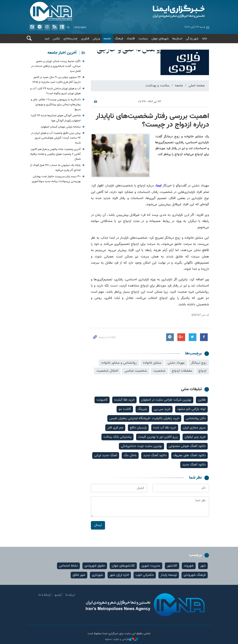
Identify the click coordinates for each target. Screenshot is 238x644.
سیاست (143, 39)
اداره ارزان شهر (119, 575)
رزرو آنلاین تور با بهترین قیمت (158, 437)
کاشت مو (125, 409)
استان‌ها (177, 39)
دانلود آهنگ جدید (155, 455)
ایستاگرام (47, 27)
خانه (205, 39)
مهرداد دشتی (176, 363)
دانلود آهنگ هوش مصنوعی (187, 446)
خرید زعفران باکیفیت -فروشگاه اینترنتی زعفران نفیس (144, 418)
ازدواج (202, 371)
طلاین (202, 400)
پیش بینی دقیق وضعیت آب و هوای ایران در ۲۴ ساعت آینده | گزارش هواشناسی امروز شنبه (56, 138)
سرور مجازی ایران (194, 428)
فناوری (85, 39)
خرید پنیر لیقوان (195, 437)
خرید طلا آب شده (165, 428)
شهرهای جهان (160, 39)
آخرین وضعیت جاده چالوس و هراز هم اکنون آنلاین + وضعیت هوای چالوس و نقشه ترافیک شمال (55, 154)
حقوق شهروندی (95, 566)
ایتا (32, 27)
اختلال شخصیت (107, 371)
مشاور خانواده (152, 363)
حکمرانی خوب (145, 575)
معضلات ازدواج (182, 371)
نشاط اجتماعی (68, 566)
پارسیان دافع (138, 428)
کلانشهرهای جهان (123, 566)
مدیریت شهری (151, 566)
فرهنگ (119, 39)
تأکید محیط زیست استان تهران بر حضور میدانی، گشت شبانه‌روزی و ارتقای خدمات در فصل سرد (56, 66)
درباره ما (70, 595)
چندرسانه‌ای (70, 39)
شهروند (189, 566)
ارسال (98, 525)
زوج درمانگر (199, 363)
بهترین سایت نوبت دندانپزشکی (141, 446)
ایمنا (165, 12)
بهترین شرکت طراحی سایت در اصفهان (166, 400)
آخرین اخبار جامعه (62, 53)
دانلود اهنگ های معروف (189, 455)
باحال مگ (130, 455)
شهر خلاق (79, 575)
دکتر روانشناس (196, 418)
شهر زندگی (192, 39)
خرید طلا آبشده (124, 400)
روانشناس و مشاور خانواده (119, 363)
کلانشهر (172, 566)
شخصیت (159, 371)
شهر (203, 566)
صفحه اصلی (197, 86)
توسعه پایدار (169, 575)
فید (54, 27)
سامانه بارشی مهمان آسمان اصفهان (61, 127)
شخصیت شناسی (136, 371)
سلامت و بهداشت (158, 86)
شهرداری (97, 575)
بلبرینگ (142, 409)
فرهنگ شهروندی (195, 575)
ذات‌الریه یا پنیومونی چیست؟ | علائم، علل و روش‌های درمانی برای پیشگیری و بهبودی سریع (56, 105)
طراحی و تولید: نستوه (122, 639)
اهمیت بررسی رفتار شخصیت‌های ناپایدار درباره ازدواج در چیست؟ (152, 121)
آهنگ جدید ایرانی (106, 455)
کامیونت (102, 400)
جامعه (107, 39)
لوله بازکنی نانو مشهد (191, 409)
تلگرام (40, 27)
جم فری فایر (115, 428)
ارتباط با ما (45, 595)
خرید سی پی (162, 409)
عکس (56, 39)
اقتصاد (131, 39)
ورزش (96, 39)
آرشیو (62, 27)
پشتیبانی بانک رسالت (117, 437)
